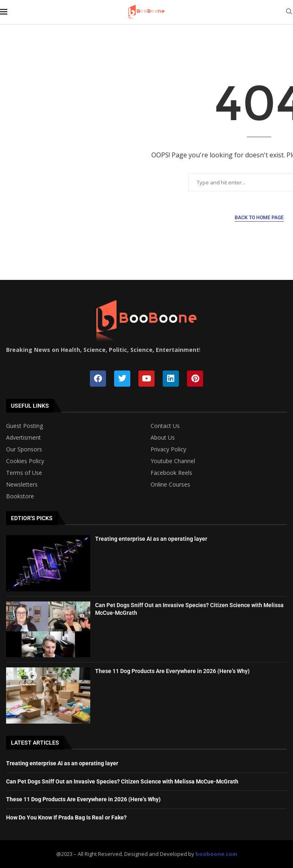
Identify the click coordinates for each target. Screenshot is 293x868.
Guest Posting (24, 426)
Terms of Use (24, 473)
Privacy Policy (168, 449)
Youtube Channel (173, 461)
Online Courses (170, 485)
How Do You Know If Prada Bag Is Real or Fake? (66, 817)
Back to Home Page (259, 218)
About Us (163, 438)
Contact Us (165, 426)
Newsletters (22, 485)
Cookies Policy (25, 461)
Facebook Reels (171, 473)
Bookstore (20, 496)
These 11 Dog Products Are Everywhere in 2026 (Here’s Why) (172, 671)
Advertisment (23, 438)
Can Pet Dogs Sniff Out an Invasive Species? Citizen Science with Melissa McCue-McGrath (122, 781)
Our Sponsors (24, 449)
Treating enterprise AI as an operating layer (151, 539)
